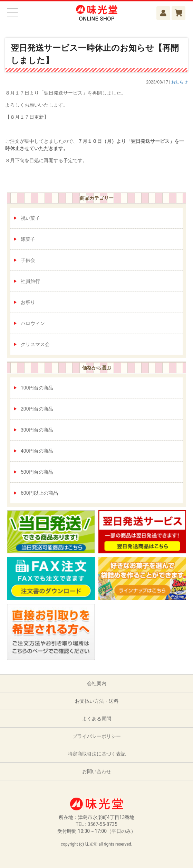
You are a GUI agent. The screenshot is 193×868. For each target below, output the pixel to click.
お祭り (28, 302)
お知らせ (180, 82)
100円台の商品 (37, 388)
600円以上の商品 (39, 493)
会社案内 (97, 683)
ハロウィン (33, 323)
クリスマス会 (35, 344)
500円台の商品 (37, 472)
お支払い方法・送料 (97, 701)
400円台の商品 (37, 451)
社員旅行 (30, 281)
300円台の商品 (37, 430)
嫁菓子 (28, 239)
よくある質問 (97, 719)
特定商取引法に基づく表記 (97, 754)
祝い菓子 (30, 218)
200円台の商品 (37, 409)
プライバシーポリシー (97, 736)
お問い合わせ (97, 771)
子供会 (28, 260)
